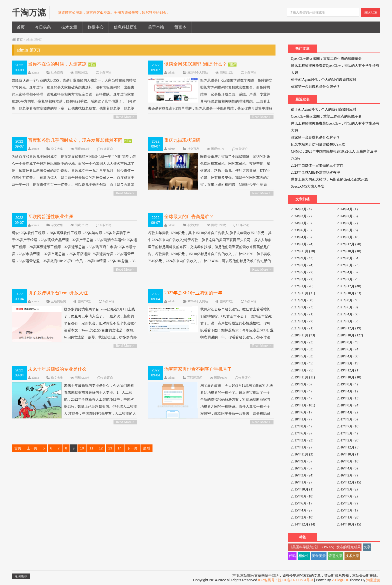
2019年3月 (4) (301, 398)
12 (101, 448)
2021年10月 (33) (349, 293)
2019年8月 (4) (347, 384)
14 (119, 448)
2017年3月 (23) (302, 440)
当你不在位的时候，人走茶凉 (57, 64)
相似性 (304, 556)
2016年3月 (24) (302, 475)
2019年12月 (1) (348, 370)
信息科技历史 (126, 27)
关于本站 (156, 27)
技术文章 (69, 27)
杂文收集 (57, 149)
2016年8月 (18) (348, 461)
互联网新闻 (58, 301)
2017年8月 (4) (301, 426)
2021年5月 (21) (302, 314)
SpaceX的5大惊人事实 (308, 186)
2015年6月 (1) (301, 503)
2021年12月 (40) (349, 286)
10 (82, 448)
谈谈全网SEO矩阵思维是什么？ (195, 64)
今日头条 (43, 27)
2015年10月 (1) (302, 489)
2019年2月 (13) (348, 398)
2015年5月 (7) (347, 503)
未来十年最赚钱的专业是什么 (57, 369)
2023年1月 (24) (302, 244)
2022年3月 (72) (302, 279)
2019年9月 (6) (301, 384)
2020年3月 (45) (302, 363)
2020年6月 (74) (348, 349)
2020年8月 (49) (348, 342)
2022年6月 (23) (348, 265)
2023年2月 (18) (348, 237)
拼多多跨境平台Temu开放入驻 (58, 293)
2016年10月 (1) (348, 454)
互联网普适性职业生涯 (50, 217)
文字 (367, 547)
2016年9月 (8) (301, 461)
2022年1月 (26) (302, 286)
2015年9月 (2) (347, 489)
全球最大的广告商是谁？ (189, 217)
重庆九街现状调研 (182, 140)
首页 (21, 27)
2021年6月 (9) (347, 307)
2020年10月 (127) (350, 335)
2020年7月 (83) (302, 349)
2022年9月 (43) (302, 258)
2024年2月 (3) (347, 216)
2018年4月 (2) (347, 412)
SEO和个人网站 (198, 73)
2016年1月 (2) (301, 482)
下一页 (132, 448)
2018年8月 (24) (348, 405)
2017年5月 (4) (347, 433)
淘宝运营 (373, 580)
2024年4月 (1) (347, 209)
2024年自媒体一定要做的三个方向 (317, 165)
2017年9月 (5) (347, 419)
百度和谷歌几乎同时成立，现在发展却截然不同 (75, 140)
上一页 (32, 448)
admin (35, 73)
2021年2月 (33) (348, 321)
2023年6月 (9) (301, 230)
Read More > (125, 117)
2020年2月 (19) (348, 363)
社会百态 (57, 73)
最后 (146, 448)
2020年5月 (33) (302, 356)
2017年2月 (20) (348, 440)
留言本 (180, 27)
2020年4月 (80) (348, 356)
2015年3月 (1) (347, 510)
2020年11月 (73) (303, 335)
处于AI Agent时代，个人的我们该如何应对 (324, 80)
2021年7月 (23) (302, 307)
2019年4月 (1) (347, 391)
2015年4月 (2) (301, 510)
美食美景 (319, 556)
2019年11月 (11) (303, 377)
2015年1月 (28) (348, 517)
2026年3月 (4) (301, 209)
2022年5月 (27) (302, 272)
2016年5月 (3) (301, 468)
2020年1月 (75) (302, 370)
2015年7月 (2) (347, 496)
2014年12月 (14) (303, 524)
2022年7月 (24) (302, 265)
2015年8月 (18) (302, 496)
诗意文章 (335, 556)
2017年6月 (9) (301, 433)
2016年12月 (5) (348, 447)
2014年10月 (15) (349, 524)
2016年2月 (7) (347, 475)
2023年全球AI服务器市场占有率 (316, 172)
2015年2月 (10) (302, 517)
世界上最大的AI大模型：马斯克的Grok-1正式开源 (329, 179)
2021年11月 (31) (303, 293)
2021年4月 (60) (348, 314)
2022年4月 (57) (348, 272)
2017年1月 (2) (301, 447)
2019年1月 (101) (303, 405)
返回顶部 (21, 576)
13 (110, 448)
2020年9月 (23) (302, 342)
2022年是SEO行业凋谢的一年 (193, 293)
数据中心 (95, 27)
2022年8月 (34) (348, 258)
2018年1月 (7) (301, 419)
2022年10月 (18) (349, 251)
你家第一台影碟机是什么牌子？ (315, 87)
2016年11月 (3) (302, 454)
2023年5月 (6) (347, 230)
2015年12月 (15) (349, 482)
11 (91, 448)
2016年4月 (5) (347, 468)
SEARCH (371, 12)
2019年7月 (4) (301, 391)
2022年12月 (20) (349, 244)
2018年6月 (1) (301, 412)
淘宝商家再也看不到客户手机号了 (198, 369)
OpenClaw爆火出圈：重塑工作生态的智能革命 (326, 59)
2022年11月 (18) (303, 251)
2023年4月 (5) (301, 237)
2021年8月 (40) (348, 300)
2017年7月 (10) (348, 426)
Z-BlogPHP (340, 580)
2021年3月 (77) (302, 321)
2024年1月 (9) (301, 223)
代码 (292, 556)
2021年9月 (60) (302, 300)
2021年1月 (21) (302, 328)
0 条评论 (106, 73)
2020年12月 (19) (349, 328)
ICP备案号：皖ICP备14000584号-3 (286, 580)
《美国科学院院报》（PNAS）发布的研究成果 (325, 547)
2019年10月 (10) (349, 377)
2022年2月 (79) (348, 279)
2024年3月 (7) (301, 216)
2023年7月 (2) (347, 223)
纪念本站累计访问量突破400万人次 (318, 144)
